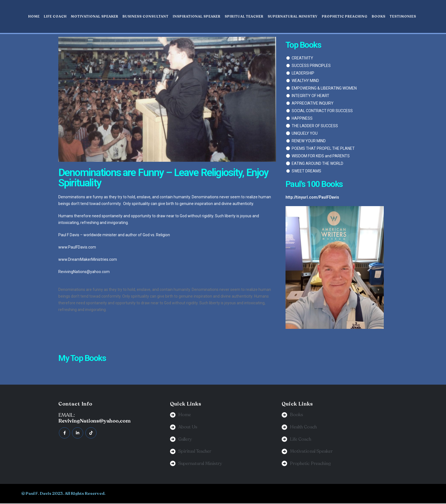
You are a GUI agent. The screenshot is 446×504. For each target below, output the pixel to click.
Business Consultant (146, 16)
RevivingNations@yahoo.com (84, 272)
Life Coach (55, 16)
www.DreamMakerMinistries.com (88, 259)
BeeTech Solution (259, 494)
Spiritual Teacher (244, 16)
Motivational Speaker (95, 16)
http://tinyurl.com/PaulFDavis (312, 197)
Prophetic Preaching (345, 16)
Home (34, 16)
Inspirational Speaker (197, 16)
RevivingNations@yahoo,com (94, 421)
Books (379, 16)
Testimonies (403, 16)
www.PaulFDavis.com (77, 247)
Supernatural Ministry (293, 16)
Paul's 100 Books (314, 184)
